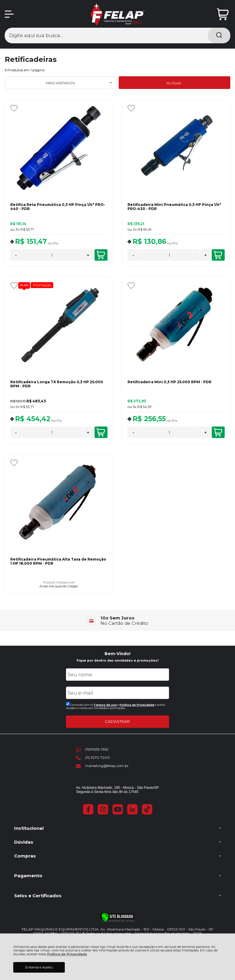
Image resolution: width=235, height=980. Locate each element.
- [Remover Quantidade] (16, 255)
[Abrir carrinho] (223, 14)
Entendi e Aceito (39, 967)
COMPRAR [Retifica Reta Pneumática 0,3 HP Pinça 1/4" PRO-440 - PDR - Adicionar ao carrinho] (101, 255)
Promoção (42, 285)
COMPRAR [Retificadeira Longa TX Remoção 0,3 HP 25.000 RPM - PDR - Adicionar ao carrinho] (101, 432)
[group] (117, 620)
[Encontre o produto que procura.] (219, 35)
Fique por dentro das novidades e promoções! (117, 661)
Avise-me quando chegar (59, 586)
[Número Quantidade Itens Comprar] (52, 255)
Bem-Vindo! (117, 654)
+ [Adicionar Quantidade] (88, 255)
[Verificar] (117, 918)
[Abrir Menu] (9, 14)
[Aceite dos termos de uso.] (68, 704)
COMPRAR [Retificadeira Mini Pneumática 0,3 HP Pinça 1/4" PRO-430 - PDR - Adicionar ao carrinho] (218, 255)
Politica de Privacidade (137, 705)
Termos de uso (105, 705)
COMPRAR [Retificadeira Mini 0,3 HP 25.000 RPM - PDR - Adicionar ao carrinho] (218, 432)
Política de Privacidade (67, 954)
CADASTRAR (117, 721)
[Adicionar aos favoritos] (14, 108)
